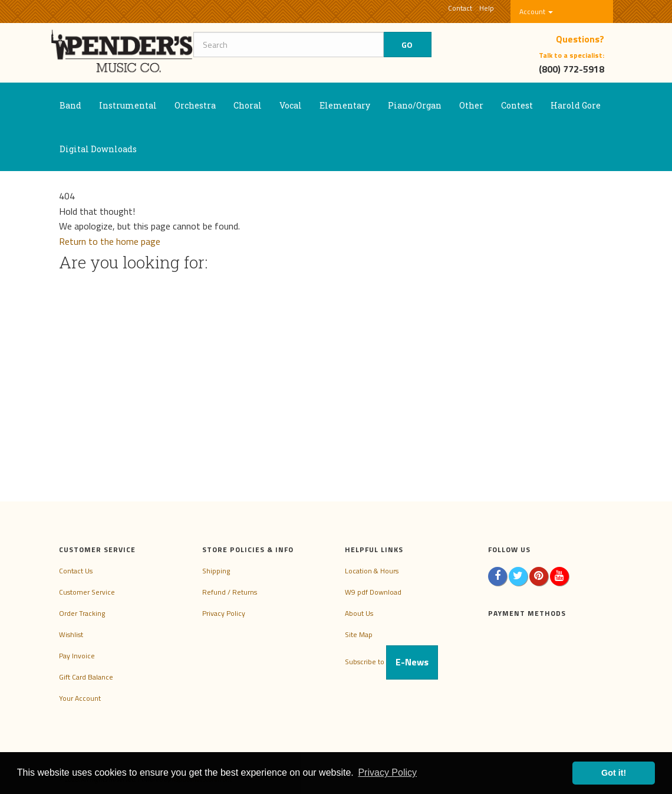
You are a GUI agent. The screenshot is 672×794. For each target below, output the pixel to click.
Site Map (359, 634)
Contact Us (76, 571)
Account (536, 12)
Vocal (291, 105)
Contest (517, 105)
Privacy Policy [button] (387, 772)
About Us (359, 613)
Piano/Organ (415, 105)
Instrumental (128, 105)
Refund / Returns (230, 592)
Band (70, 105)
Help (487, 8)
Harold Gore (576, 105)
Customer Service (87, 592)
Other (471, 105)
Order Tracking (82, 613)
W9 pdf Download (373, 592)
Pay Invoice (77, 656)
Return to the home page (110, 241)
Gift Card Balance (86, 677)
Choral (248, 105)
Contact (460, 8)
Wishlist (71, 634)
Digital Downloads (98, 149)
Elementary (345, 105)
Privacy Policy (224, 613)
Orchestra (195, 105)
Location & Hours (372, 571)
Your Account (80, 698)
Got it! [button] (614, 773)
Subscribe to (391, 662)
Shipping (216, 571)
